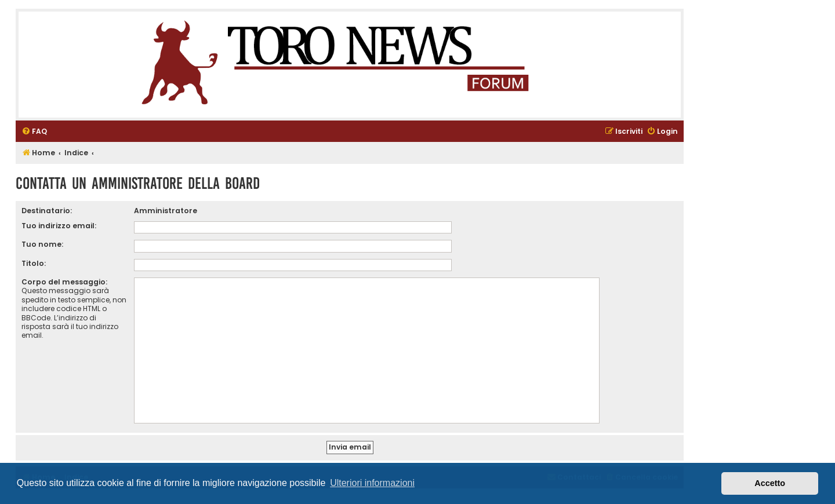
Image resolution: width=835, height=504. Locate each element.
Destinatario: (47, 211)
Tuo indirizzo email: (59, 226)
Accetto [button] (770, 483)
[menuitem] (34, 132)
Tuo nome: (42, 244)
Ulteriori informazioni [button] (372, 483)
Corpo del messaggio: (64, 282)
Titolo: (34, 263)
